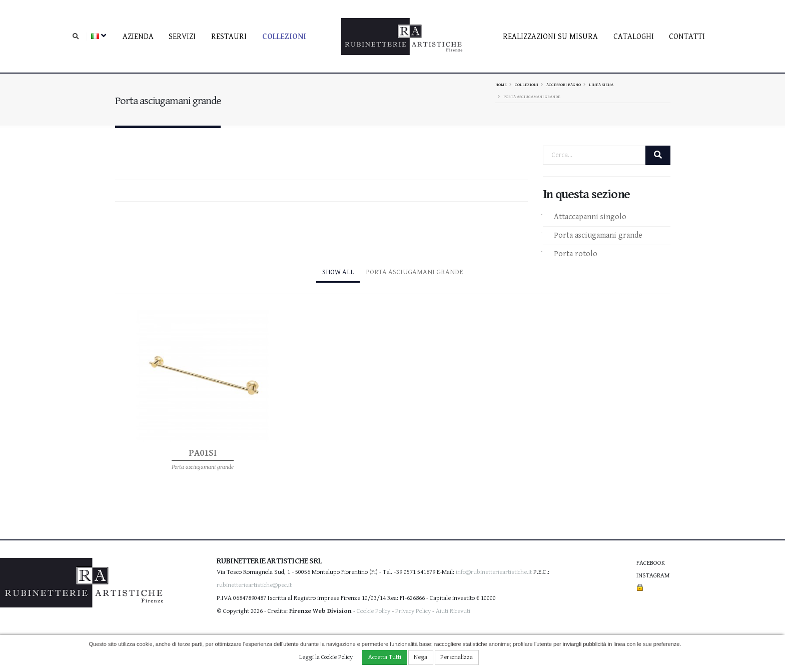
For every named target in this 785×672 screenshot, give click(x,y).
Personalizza (457, 657)
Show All (338, 272)
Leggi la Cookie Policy (326, 657)
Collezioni (284, 37)
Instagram (653, 576)
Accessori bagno (564, 85)
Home (501, 85)
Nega (421, 657)
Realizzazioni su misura (550, 37)
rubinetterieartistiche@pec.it (254, 585)
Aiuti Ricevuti (453, 611)
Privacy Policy (413, 611)
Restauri (229, 37)
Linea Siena (601, 85)
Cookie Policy (373, 611)
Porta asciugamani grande (598, 235)
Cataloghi (634, 37)
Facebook (651, 563)
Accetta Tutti (385, 657)
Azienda (138, 37)
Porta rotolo (576, 254)
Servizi (182, 37)
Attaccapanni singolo (590, 217)
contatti (687, 37)
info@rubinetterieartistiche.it (494, 572)
